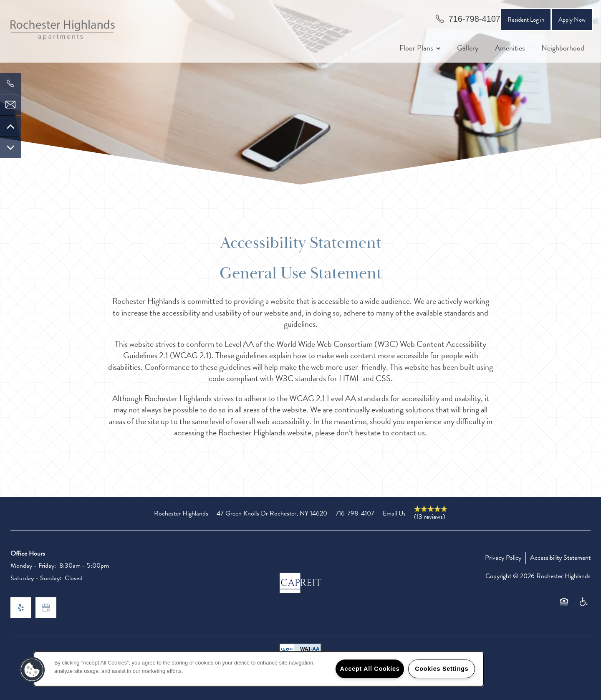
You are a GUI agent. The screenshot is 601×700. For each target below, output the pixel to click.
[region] (259, 669)
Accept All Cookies (370, 669)
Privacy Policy (503, 558)
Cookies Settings (442, 669)
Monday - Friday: (33, 566)
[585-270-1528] (10, 83)
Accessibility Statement (560, 558)
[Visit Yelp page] (21, 608)
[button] (572, 20)
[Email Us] (10, 105)
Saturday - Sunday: (36, 578)
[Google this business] (46, 608)
